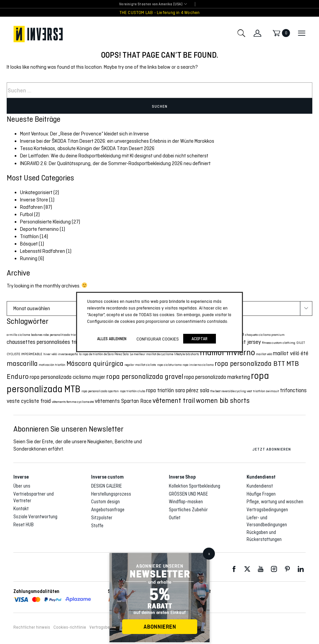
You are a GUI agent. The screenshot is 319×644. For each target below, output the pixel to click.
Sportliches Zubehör (188, 510)
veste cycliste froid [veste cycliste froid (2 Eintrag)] (29, 401)
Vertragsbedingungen (267, 510)
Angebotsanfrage (108, 510)
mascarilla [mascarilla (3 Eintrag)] (22, 363)
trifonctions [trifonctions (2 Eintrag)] (293, 390)
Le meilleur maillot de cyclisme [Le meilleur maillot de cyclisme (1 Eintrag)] (151, 354)
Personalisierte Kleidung (45, 222)
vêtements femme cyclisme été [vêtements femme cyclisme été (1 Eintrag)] (73, 402)
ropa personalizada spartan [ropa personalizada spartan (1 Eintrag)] (100, 391)
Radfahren (31, 207)
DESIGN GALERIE (106, 486)
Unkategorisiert (36, 192)
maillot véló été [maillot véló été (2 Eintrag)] (291, 353)
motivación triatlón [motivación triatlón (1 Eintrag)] (52, 365)
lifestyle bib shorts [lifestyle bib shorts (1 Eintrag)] (187, 354)
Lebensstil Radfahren (43, 251)
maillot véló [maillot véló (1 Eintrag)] (264, 354)
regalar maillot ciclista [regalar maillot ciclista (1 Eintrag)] (140, 365)
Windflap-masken (186, 502)
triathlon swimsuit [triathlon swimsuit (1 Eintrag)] (266, 391)
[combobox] (151, 5)
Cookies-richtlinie (70, 627)
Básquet (29, 244)
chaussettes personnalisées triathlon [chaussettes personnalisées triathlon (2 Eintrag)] (49, 342)
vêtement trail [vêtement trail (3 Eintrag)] (174, 400)
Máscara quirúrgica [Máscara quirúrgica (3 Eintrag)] (95, 363)
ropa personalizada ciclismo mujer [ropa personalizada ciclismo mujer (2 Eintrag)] (67, 377)
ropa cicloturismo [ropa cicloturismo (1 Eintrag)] (169, 365)
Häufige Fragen (261, 494)
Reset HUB (24, 525)
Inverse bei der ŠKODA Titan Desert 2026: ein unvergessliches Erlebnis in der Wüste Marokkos (117, 141)
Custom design (105, 502)
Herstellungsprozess (111, 494)
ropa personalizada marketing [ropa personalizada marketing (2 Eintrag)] (217, 377)
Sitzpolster (102, 518)
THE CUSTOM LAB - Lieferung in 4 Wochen (160, 13)
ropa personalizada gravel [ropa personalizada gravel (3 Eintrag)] (145, 376)
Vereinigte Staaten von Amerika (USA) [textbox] (151, 4)
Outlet (175, 518)
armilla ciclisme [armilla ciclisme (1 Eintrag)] (18, 335)
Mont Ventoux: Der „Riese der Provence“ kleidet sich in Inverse (84, 134)
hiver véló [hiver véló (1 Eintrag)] (50, 354)
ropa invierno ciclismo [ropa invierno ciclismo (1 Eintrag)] (198, 365)
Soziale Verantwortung (35, 517)
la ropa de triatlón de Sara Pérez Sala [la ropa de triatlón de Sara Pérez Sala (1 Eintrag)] (104, 354)
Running (29, 258)
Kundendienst (260, 486)
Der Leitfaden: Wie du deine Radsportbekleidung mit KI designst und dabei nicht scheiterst (114, 156)
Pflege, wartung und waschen (275, 502)
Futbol (27, 214)
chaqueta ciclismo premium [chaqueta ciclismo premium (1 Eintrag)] (265, 335)
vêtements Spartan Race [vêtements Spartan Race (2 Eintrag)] (123, 401)
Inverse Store (34, 200)
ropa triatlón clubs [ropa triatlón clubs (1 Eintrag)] (132, 391)
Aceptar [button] (200, 339)
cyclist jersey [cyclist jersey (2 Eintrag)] (246, 342)
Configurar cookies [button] (158, 339)
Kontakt (21, 509)
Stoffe (97, 526)
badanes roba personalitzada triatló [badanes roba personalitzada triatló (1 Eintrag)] (55, 335)
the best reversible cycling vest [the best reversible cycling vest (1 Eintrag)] (231, 391)
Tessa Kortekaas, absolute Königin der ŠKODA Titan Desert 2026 (87, 148)
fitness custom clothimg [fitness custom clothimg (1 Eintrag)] (279, 343)
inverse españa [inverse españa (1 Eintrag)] (68, 354)
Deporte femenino (39, 229)
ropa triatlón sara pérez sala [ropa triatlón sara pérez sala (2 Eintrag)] (178, 390)
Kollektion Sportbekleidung (195, 486)
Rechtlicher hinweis (32, 627)
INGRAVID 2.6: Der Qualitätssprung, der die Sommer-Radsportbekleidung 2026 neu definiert (115, 163)
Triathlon (29, 236)
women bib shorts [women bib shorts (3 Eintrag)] (223, 400)
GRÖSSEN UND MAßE (188, 494)
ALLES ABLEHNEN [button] (112, 339)
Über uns (22, 486)
